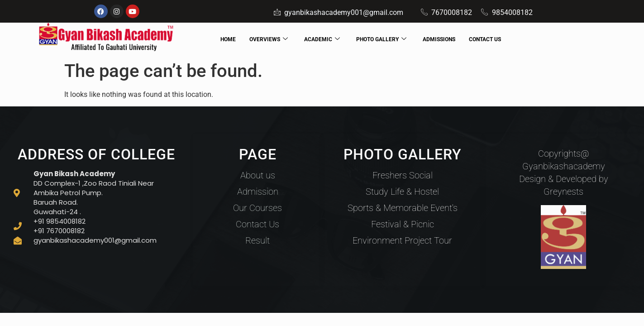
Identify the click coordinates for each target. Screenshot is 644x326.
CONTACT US (485, 39)
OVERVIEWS (269, 40)
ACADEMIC (322, 40)
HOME (228, 39)
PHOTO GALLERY (381, 40)
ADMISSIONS (439, 39)
